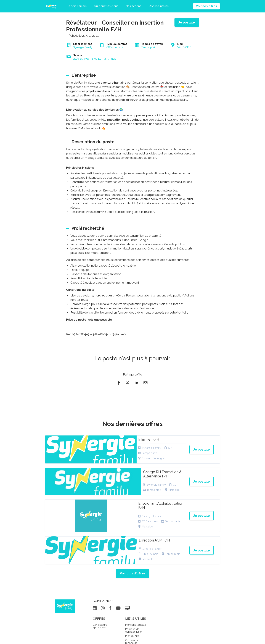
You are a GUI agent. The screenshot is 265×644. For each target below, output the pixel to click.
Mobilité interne (159, 6)
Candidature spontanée (100, 581)
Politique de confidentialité (133, 585)
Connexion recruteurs (132, 597)
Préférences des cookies (135, 604)
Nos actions (133, 6)
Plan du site (132, 591)
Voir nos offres (206, 6)
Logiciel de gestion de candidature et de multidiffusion (132, 638)
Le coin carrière (77, 6)
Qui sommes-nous (106, 6)
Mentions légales (136, 580)
